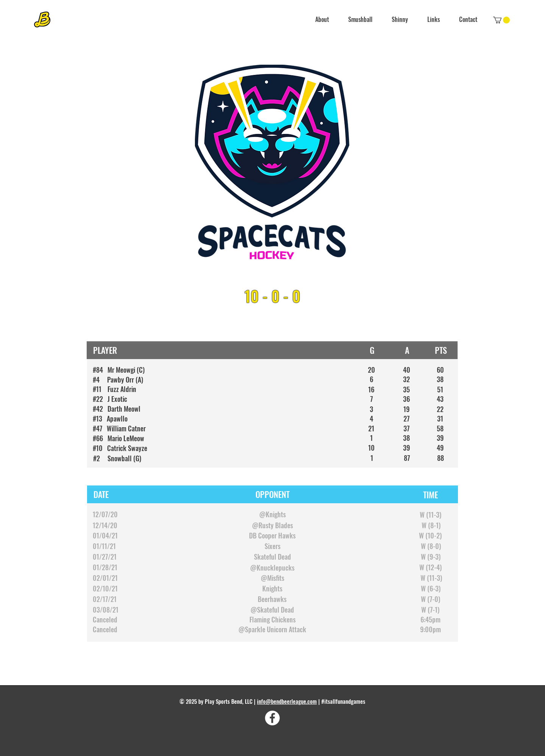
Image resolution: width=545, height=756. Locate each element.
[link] (501, 20)
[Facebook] (272, 718)
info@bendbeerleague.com (287, 701)
